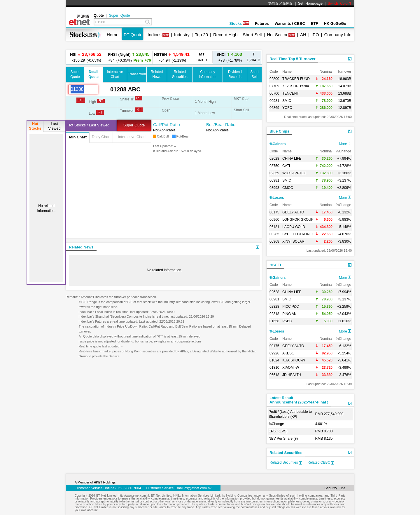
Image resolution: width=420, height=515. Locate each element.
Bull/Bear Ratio (221, 125)
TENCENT (291, 93)
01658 (274, 321)
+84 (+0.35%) (129, 57)
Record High (225, 35)
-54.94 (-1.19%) (172, 57)
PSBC (287, 321)
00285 (274, 234)
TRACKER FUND (296, 79)
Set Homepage (310, 4)
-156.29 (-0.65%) (86, 57)
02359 (274, 173)
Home (113, 35)
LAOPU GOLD (294, 227)
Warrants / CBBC (290, 24)
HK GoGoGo (335, 24)
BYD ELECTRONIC (298, 234)
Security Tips (335, 488)
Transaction (137, 74)
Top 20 (201, 35)
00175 (274, 212)
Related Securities (286, 453)
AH (303, 35)
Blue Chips (279, 131)
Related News (81, 247)
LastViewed (54, 126)
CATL (287, 166)
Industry (182, 35)
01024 (274, 360)
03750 (274, 166)
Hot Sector (277, 35)
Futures (262, 24)
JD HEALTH (292, 375)
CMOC (288, 188)
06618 (274, 375)
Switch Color (340, 4)
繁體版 (274, 4)
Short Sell (252, 35)
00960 (274, 220)
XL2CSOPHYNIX (296, 86)
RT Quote (133, 35)
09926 (274, 353)
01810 (274, 368)
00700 (274, 93)
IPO (315, 35)
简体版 (288, 4)
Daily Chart (101, 137)
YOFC (287, 108)
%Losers (277, 198)
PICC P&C (291, 307)
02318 (274, 314)
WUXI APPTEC (294, 173)
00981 (274, 101)
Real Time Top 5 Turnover (292, 59)
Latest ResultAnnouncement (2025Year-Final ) (299, 400)
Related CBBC (321, 462)
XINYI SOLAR (293, 241)
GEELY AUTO (293, 212)
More (345, 144)
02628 (274, 159)
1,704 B (254, 57)
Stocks (239, 24)
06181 (274, 227)
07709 (274, 86)
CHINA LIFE (292, 159)
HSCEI (275, 265)
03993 (274, 188)
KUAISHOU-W (294, 360)
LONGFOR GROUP (298, 220)
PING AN (289, 314)
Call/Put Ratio (167, 125)
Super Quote (119, 15)
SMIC (287, 101)
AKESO (288, 353)
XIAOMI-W (291, 368)
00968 (274, 241)
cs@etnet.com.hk (198, 488)
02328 (274, 307)
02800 (274, 79)
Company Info (338, 35)
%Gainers (278, 144)
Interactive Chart (132, 137)
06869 (274, 108)
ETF (315, 24)
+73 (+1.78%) (229, 57)
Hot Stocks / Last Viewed (88, 125)
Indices (155, 35)
